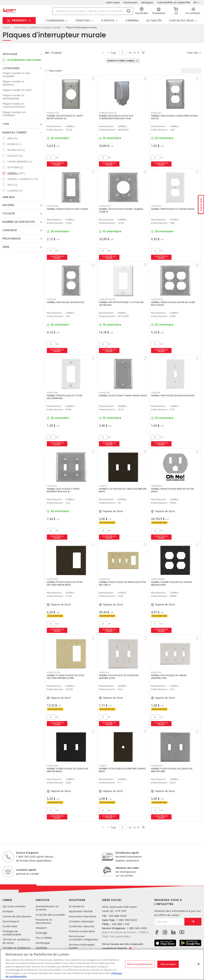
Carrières (132, 20)
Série (6, 247)
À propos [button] (108, 20)
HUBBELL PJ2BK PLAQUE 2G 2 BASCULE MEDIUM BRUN (67, 770)
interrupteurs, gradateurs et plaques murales (38, 27)
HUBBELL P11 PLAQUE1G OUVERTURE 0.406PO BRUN (123, 770)
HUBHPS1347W (107, 299)
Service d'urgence (27, 853)
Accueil (6, 27)
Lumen (7, 900)
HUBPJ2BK (53, 766)
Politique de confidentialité (12, 933)
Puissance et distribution (44, 921)
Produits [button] (19, 20)
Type (6, 124)
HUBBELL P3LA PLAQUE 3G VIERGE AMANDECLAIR (169, 677)
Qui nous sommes (14, 906)
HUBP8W (156, 206)
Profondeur (12, 239)
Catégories (11, 68)
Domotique (43, 943)
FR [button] (195, 2)
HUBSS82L (157, 299)
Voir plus (9, 197)
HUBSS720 (53, 113)
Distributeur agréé (127, 853)
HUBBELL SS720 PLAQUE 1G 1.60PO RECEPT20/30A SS (65, 117)
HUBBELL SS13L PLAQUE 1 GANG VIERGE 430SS (123, 396)
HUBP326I (105, 579)
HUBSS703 (105, 206)
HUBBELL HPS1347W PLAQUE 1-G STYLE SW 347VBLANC (121, 304)
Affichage (10, 54)
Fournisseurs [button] (55, 20)
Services (43, 900)
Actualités (154, 20)
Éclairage (41, 933)
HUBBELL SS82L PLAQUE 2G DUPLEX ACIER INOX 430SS (173, 304)
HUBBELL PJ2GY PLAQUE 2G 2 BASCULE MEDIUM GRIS (172, 770)
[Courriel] (169, 922)
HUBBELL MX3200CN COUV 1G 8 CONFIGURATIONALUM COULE (116, 117)
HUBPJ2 (103, 486)
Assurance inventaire (83, 916)
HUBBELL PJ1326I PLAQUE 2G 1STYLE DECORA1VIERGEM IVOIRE (66, 677)
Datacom (41, 928)
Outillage (41, 948)
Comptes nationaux (81, 921)
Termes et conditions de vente (16, 941)
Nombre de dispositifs (19, 222)
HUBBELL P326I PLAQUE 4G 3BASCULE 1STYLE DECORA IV (123, 583)
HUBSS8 (52, 299)
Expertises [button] (83, 20)
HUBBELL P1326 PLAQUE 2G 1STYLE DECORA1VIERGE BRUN (65, 583)
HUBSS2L (52, 486)
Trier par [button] (192, 53)
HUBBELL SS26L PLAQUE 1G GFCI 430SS (67, 209)
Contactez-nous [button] (182, 20)
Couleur (9, 213)
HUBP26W (52, 393)
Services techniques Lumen (82, 946)
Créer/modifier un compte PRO (174, 2)
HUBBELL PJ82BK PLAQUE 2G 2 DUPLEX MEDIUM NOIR (171, 583)
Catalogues (147, 2)
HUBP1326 (53, 579)
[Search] (93, 11)
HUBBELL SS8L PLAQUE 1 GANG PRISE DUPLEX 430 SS (175, 117)
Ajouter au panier (57, 164)
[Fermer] (199, 964)
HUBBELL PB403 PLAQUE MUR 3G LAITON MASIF (173, 490)
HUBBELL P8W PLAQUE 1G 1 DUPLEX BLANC (173, 209)
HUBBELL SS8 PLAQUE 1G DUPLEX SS (66, 302)
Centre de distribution (17, 916)
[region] (102, 964)
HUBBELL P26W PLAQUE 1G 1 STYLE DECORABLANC (65, 397)
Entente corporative (82, 931)
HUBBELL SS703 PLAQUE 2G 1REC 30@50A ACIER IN (121, 210)
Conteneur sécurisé (82, 926)
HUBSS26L (53, 206)
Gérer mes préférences (140, 964)
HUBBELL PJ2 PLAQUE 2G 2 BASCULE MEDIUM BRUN (123, 490)
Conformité (10, 926)
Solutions (77, 900)
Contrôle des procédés (50, 915)
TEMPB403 (157, 486)
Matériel (9, 205)
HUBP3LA (156, 672)
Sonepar (8, 911)
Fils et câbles (44, 938)
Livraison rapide (26, 870)
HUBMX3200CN (108, 113)
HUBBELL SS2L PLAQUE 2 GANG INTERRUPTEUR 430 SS (63, 490)
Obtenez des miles (127, 868)
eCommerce (77, 906)
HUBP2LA (104, 672)
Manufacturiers (15, 132)
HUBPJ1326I (53, 672)
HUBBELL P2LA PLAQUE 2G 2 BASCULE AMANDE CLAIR (119, 677)
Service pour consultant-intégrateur (84, 938)
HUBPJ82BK (158, 579)
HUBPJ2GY (157, 766)
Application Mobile (81, 911)
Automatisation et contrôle (47, 908)
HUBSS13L (104, 393)
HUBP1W (156, 393)
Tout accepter (168, 964)
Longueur (10, 230)
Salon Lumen (113, 2)
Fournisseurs (131, 2)
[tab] (22, 54)
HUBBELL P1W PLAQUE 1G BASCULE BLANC (173, 396)
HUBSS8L (156, 113)
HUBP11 (103, 766)
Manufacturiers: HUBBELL (121, 61)
